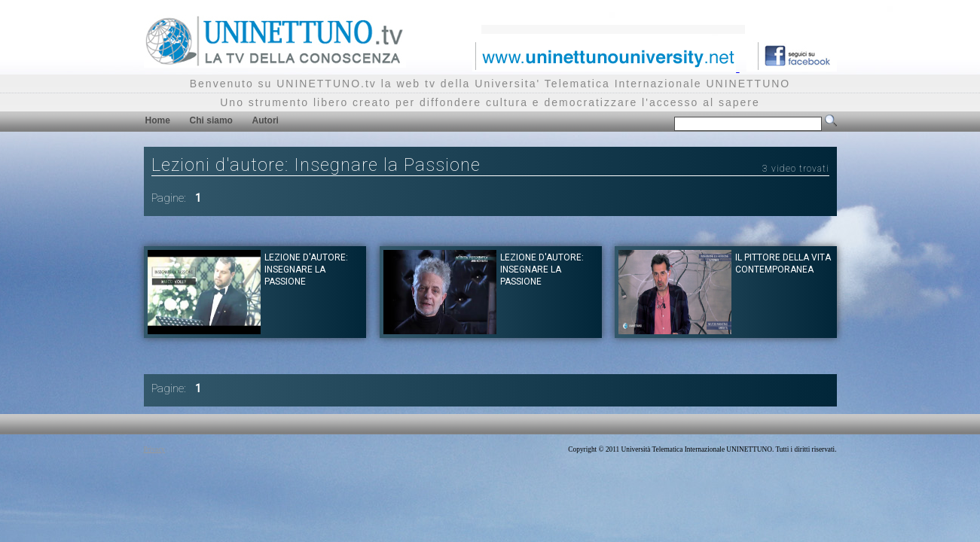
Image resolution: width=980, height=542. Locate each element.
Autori (266, 120)
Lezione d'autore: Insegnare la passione (306, 269)
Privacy (155, 449)
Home (158, 120)
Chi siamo (211, 120)
